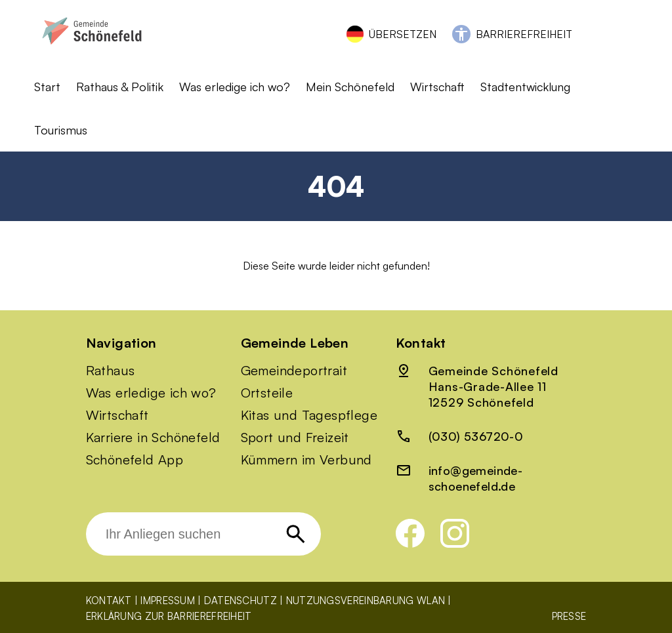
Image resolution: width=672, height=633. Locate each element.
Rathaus (111, 371)
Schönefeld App (135, 460)
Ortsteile (267, 393)
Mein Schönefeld (350, 87)
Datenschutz (241, 601)
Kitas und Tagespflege (309, 415)
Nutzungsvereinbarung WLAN (366, 601)
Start (47, 87)
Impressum (168, 601)
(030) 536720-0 (476, 436)
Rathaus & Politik (120, 87)
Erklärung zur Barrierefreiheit (169, 616)
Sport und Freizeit (295, 438)
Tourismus (61, 130)
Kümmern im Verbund (306, 460)
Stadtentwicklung (525, 87)
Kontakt (109, 601)
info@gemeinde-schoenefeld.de (476, 478)
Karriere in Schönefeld (153, 438)
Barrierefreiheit (524, 34)
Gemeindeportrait (294, 371)
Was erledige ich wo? (235, 87)
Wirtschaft (437, 87)
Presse (569, 616)
